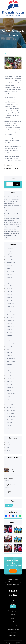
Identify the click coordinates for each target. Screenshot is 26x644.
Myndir (9, 445)
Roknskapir (7, 462)
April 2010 (9, 384)
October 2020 (10, 271)
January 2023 (10, 251)
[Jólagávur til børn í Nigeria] (6, 470)
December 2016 (11, 312)
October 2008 (10, 413)
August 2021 (10, 265)
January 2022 (10, 260)
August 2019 (10, 283)
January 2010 (10, 390)
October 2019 (10, 277)
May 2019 (9, 289)
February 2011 (10, 379)
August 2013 (10, 347)
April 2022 (9, 257)
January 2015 (10, 335)
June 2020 (9, 274)
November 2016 (11, 315)
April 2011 (9, 376)
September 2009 (11, 393)
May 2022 (9, 254)
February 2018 (10, 303)
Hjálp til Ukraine (9, 478)
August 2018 (10, 294)
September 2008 (11, 416)
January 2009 (10, 405)
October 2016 (10, 318)
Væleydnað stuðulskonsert (12, 485)
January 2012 (10, 364)
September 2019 (11, 280)
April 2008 (9, 431)
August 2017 (10, 309)
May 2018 (9, 297)
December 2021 (11, 263)
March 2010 (10, 387)
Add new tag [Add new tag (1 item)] (9, 505)
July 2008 (9, 422)
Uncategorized (9, 165)
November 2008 (11, 411)
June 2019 (9, 286)
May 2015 (9, 329)
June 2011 (9, 373)
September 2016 (11, 321)
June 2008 (9, 425)
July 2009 (9, 396)
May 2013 (9, 352)
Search (16, 184)
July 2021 (9, 268)
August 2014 (10, 338)
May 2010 (9, 381)
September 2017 (11, 306)
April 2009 (9, 402)
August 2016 (10, 323)
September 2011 (11, 367)
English (9, 442)
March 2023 (10, 248)
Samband (13, 571)
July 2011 (9, 370)
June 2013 (9, 350)
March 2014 (10, 341)
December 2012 (11, 358)
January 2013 (10, 355)
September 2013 (11, 344)
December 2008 (11, 408)
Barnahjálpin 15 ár (9, 492)
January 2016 (10, 326)
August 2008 (10, 419)
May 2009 (9, 399)
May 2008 (9, 428)
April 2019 (9, 292)
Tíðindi (9, 448)
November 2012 (11, 361)
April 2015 (9, 332)
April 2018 (9, 300)
